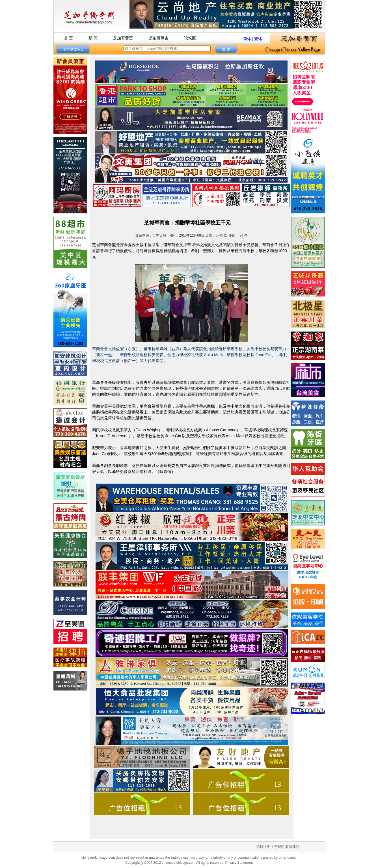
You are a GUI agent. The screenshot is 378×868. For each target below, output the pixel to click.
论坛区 (190, 38)
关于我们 (278, 847)
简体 (247, 39)
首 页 (68, 38)
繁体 (258, 39)
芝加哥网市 (159, 38)
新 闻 (93, 38)
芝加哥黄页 (123, 38)
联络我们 (292, 847)
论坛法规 (263, 847)
